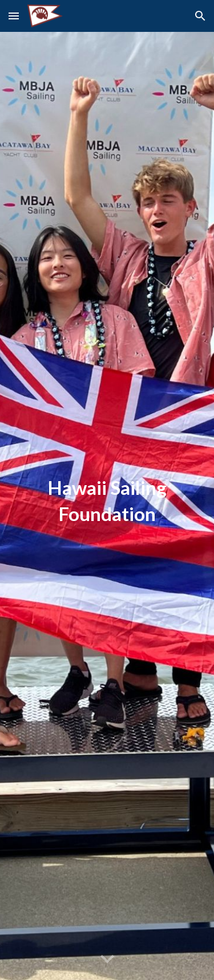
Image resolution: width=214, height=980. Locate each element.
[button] (14, 16)
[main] (107, 506)
